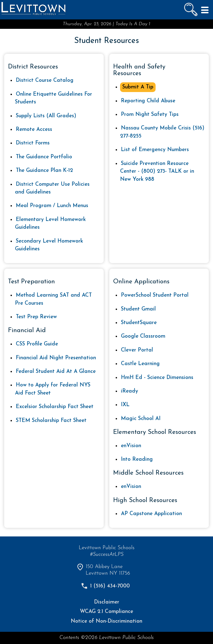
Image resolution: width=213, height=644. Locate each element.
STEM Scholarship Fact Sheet (51, 421)
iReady (130, 391)
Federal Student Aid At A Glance (56, 372)
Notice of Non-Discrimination (106, 621)
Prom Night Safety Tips (150, 115)
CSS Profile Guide (37, 344)
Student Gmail (138, 309)
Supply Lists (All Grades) (46, 116)
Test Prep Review (36, 317)
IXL (125, 405)
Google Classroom (143, 336)
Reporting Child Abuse (148, 101)
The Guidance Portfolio (44, 157)
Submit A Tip (138, 87)
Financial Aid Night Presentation (56, 358)
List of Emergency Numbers (155, 150)
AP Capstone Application (151, 514)
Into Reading (137, 460)
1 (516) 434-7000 (110, 586)
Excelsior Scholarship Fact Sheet (55, 407)
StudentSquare (139, 323)
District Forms (33, 143)
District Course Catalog (45, 81)
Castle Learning (140, 364)
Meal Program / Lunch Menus (52, 206)
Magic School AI (141, 419)
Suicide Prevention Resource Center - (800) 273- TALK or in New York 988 (157, 172)
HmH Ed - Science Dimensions (157, 378)
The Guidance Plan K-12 (44, 171)
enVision (131, 446)
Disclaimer (107, 602)
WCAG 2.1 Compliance (106, 612)
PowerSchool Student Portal (155, 295)
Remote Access (34, 130)
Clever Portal (137, 350)
